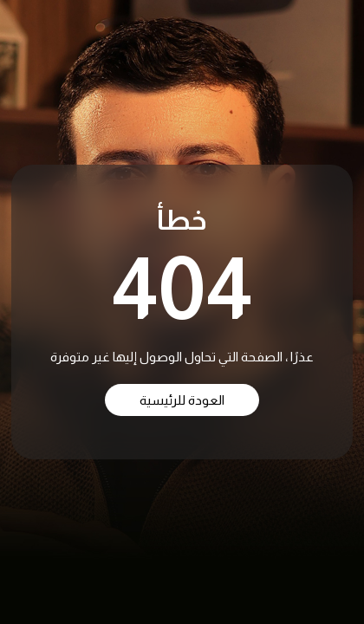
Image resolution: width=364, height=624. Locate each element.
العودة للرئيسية (182, 400)
